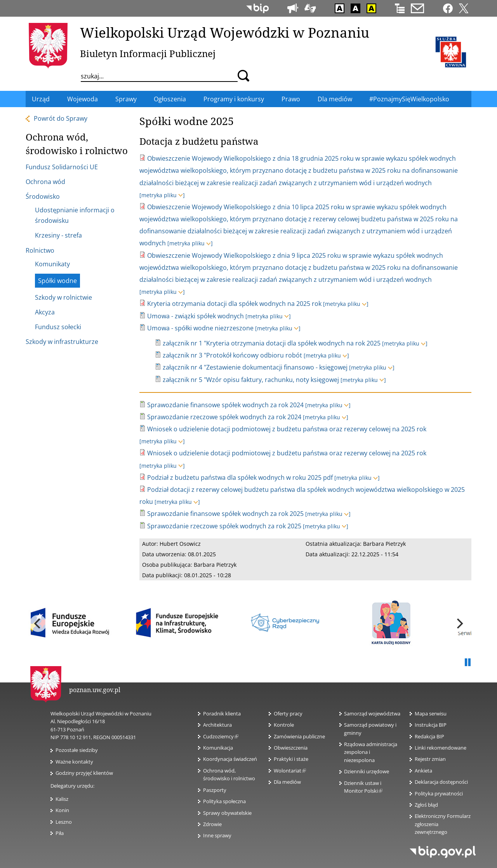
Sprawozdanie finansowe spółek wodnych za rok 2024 (225, 405)
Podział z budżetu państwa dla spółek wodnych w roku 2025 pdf (240, 477)
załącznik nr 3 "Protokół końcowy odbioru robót (232, 355)
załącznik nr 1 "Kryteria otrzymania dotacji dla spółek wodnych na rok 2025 (272, 343)
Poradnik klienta (222, 713)
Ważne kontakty (74, 762)
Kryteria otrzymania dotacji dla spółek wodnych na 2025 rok (234, 304)
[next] (459, 623)
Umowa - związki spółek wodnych (195, 316)
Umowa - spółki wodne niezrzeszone (200, 328)
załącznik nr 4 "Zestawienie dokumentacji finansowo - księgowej (255, 367)
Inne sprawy (217, 835)
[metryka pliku (162, 195)
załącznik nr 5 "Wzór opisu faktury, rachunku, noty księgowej (251, 380)
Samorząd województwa (372, 713)
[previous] (38, 623)
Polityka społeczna (224, 801)
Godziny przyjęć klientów (84, 773)
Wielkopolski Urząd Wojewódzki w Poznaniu (225, 32)
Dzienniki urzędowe (367, 771)
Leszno (64, 822)
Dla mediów (287, 782)
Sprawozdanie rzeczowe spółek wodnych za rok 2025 (224, 526)
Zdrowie (212, 824)
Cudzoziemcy (221, 736)
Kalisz (62, 799)
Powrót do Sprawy (61, 118)
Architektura (217, 725)
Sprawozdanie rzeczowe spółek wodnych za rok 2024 (224, 417)
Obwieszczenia (291, 748)
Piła (60, 833)
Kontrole (284, 725)
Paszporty (215, 790)
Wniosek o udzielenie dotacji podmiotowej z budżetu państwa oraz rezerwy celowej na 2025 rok (287, 429)
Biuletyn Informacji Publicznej (148, 53)
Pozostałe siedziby (77, 750)
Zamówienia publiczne (299, 736)
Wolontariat (290, 771)
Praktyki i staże (291, 759)
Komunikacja (218, 748)
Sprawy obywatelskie (227, 813)
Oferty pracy (288, 713)
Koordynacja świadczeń (230, 759)
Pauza (467, 663)
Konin (62, 810)
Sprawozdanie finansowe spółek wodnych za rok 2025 (225, 514)
